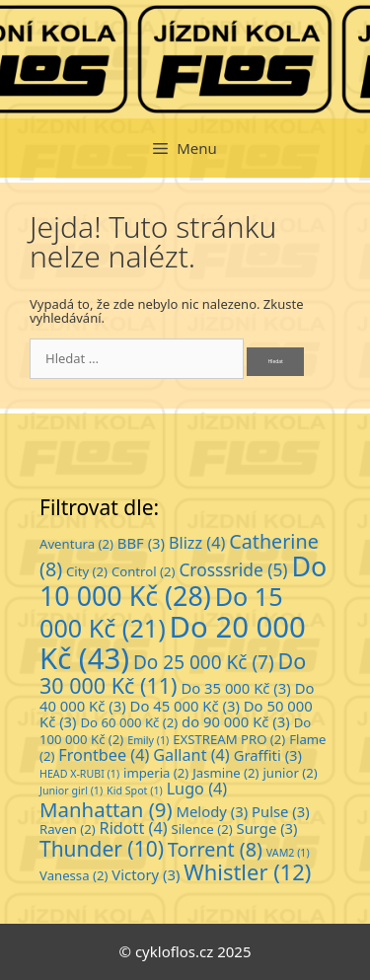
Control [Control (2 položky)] (144, 571)
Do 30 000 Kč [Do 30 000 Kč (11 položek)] (173, 673)
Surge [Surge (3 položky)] (267, 828)
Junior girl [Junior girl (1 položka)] (71, 791)
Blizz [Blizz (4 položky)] (197, 543)
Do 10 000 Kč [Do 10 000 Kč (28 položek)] (183, 581)
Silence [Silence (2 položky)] (201, 829)
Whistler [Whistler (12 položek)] (247, 872)
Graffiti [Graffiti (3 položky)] (268, 755)
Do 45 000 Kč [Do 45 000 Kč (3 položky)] (185, 706)
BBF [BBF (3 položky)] (141, 543)
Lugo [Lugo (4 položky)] (197, 789)
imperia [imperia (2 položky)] (156, 773)
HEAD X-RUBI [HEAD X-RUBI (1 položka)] (79, 774)
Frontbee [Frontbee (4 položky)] (104, 755)
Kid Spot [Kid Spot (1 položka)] (135, 791)
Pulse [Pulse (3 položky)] (281, 811)
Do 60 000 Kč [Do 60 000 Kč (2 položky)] (129, 722)
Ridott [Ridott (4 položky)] (134, 828)
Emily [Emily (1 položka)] (148, 740)
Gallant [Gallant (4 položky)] (191, 755)
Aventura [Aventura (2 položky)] (76, 544)
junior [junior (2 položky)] (290, 773)
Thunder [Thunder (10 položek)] (102, 849)
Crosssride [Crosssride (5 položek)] (233, 569)
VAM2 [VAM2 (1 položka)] (288, 853)
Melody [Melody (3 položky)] (213, 811)
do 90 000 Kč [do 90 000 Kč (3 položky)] (236, 721)
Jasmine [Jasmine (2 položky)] (225, 773)
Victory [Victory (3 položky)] (146, 874)
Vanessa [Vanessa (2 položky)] (74, 875)
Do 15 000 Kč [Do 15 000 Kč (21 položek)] (161, 612)
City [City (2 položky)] (87, 571)
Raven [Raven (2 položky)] (68, 829)
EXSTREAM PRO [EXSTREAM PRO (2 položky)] (229, 739)
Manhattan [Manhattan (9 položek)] (106, 809)
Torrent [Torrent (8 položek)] (215, 849)
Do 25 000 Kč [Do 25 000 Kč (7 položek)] (204, 662)
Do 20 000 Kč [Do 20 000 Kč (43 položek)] (173, 642)
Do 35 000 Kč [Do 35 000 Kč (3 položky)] (235, 688)
